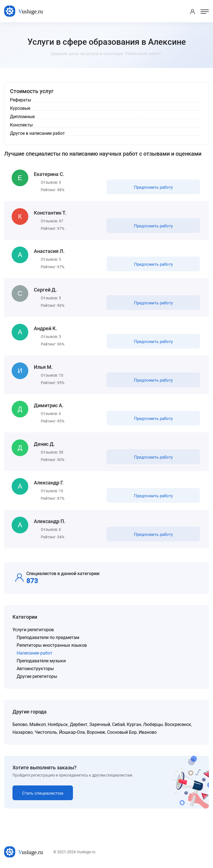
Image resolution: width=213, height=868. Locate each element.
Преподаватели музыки (41, 661)
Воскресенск (178, 725)
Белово (20, 725)
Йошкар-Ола (72, 733)
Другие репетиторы (37, 677)
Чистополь (46, 733)
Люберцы (153, 725)
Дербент (79, 725)
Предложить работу (153, 187)
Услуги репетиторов (33, 630)
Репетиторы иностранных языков (52, 646)
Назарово (23, 733)
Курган (134, 725)
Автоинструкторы (35, 669)
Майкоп (38, 725)
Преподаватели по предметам (48, 638)
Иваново (148, 733)
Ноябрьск (58, 725)
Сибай (118, 725)
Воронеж (96, 733)
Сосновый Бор (122, 733)
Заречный (100, 725)
